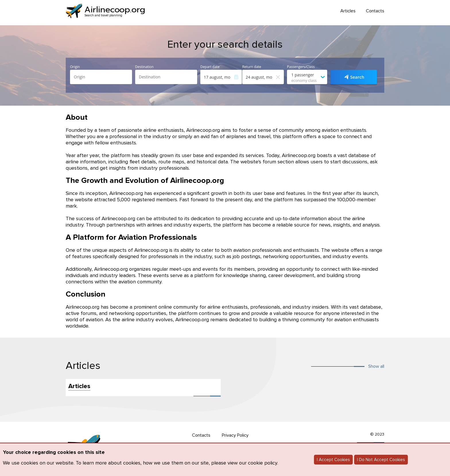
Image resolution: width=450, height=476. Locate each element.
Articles (348, 11)
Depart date (210, 67)
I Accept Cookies (333, 460)
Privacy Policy (235, 435)
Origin (75, 67)
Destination (144, 67)
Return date (252, 67)
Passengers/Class (301, 67)
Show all (376, 366)
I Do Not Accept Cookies (381, 460)
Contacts (375, 11)
